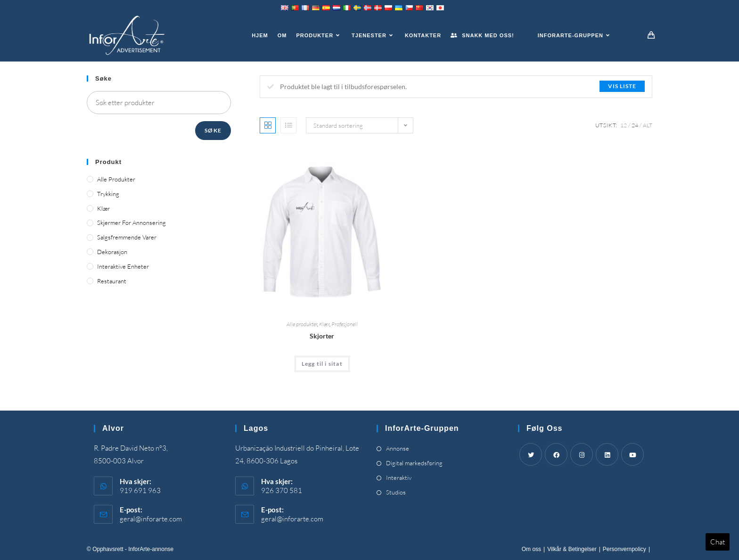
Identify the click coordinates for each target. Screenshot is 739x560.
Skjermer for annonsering (131, 222)
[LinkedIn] (607, 454)
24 (635, 125)
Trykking (108, 194)
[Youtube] (632, 454)
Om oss (531, 549)
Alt (648, 125)
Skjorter (322, 336)
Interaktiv (399, 478)
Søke (213, 130)
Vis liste (622, 86)
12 (624, 125)
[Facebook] (556, 454)
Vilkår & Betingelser (572, 549)
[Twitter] (531, 454)
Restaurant (112, 281)
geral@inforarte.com (151, 519)
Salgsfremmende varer (127, 237)
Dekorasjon (112, 252)
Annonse (398, 448)
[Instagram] (582, 454)
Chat (718, 542)
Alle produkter (302, 324)
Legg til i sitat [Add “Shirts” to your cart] (322, 364)
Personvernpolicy (624, 549)
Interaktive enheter (123, 266)
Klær (324, 324)
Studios (396, 492)
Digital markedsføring (414, 463)
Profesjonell (345, 324)
